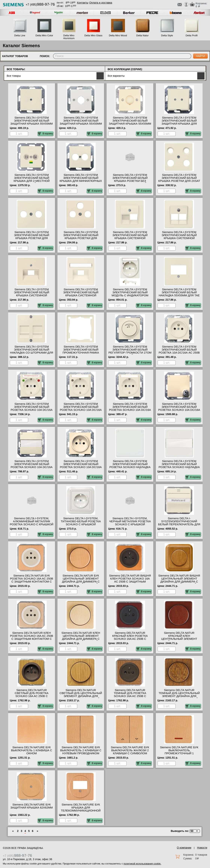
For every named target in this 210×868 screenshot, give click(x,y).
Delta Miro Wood (118, 35)
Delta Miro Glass (93, 35)
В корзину (45, 134)
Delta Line (20, 35)
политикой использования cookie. (142, 864)
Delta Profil (192, 35)
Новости (202, 848)
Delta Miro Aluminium (69, 37)
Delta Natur (143, 35)
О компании (184, 848)
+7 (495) (40, 5)
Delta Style (167, 35)
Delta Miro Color (44, 35)
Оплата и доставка (101, 3)
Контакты (83, 3)
